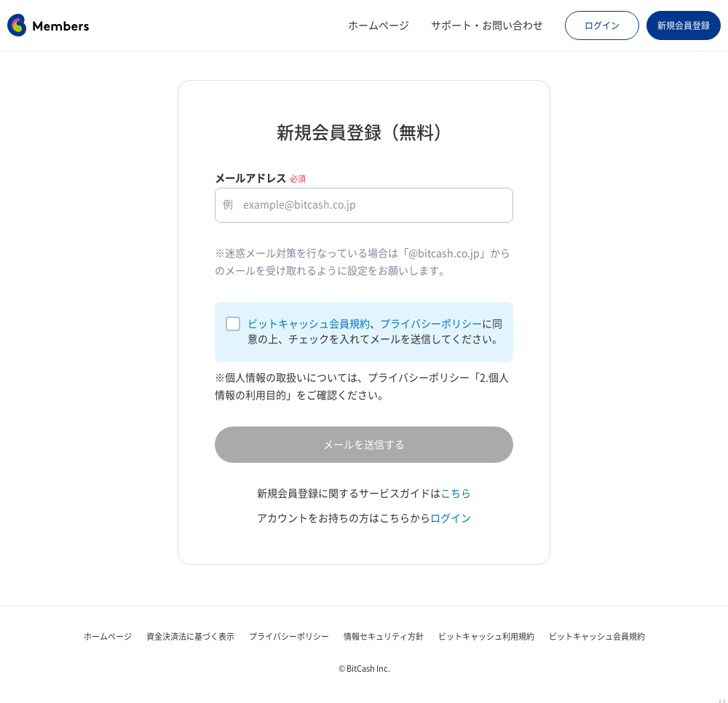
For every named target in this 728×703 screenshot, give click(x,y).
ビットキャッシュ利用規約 (486, 636)
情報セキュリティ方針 (384, 636)
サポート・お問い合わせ (487, 25)
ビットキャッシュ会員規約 (309, 324)
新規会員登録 (684, 25)
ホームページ (379, 25)
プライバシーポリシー (431, 324)
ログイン (602, 25)
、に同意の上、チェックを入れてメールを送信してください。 (375, 331)
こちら (456, 493)
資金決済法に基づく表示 (190, 636)
